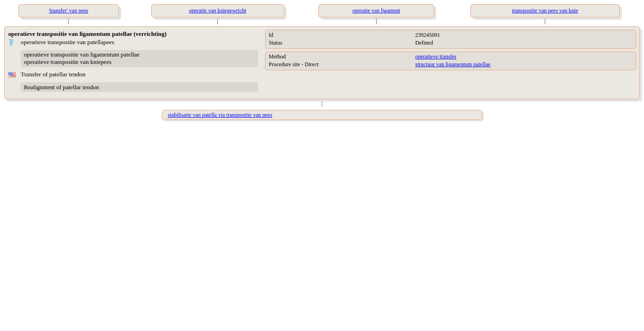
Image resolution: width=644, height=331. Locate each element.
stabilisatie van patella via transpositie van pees (220, 115)
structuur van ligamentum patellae (453, 64)
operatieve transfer (436, 57)
